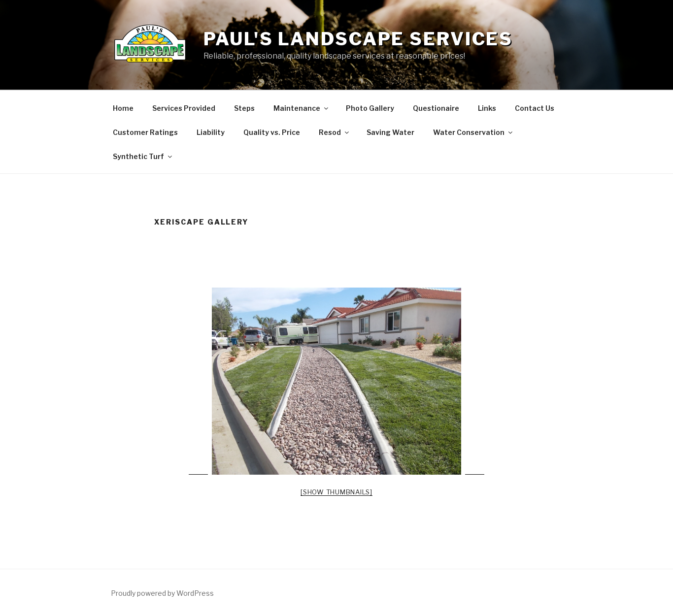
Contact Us (535, 108)
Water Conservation (473, 132)
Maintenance (302, 108)
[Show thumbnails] (336, 492)
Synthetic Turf (143, 156)
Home (123, 108)
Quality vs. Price (272, 132)
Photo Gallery (370, 108)
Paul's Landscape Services (358, 39)
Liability (211, 132)
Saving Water (390, 132)
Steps (244, 108)
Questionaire (436, 108)
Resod (335, 132)
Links (487, 108)
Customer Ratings (145, 132)
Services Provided (184, 108)
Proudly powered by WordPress (162, 593)
